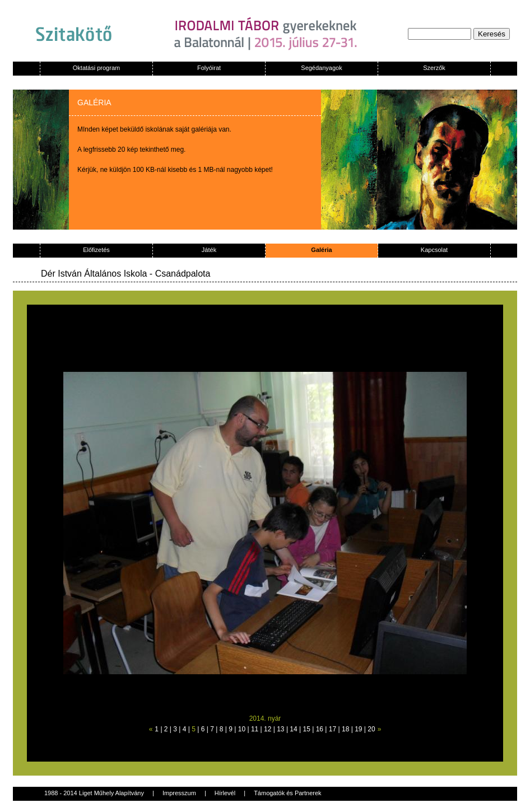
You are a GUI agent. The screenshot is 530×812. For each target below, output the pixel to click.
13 (280, 729)
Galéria (321, 250)
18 (345, 729)
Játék (209, 250)
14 (293, 729)
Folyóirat (209, 68)
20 (371, 729)
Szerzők (434, 68)
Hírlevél (225, 793)
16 (320, 729)
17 (333, 729)
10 (242, 729)
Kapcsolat (434, 250)
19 (358, 729)
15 (307, 729)
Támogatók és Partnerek (287, 793)
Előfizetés (96, 250)
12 (268, 729)
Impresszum (179, 793)
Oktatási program (96, 68)
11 (255, 729)
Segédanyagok (321, 68)
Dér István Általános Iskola (94, 274)
